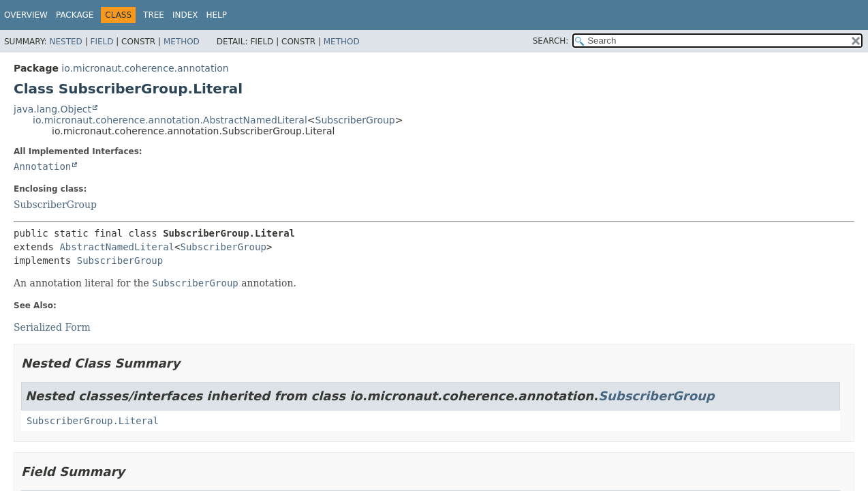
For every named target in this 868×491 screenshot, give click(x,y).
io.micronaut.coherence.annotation (145, 68)
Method (182, 42)
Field (102, 42)
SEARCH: (551, 41)
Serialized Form (52, 327)
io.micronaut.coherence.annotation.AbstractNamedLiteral (170, 120)
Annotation (42, 166)
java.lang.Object (52, 109)
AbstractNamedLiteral (117, 247)
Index (185, 15)
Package (75, 15)
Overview (26, 15)
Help (217, 15)
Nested (65, 42)
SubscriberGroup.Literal (93, 421)
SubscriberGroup (355, 120)
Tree (154, 15)
